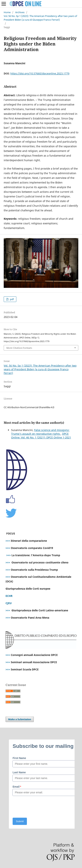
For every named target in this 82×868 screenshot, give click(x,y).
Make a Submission (20, 719)
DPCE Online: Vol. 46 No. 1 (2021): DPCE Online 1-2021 (41, 436)
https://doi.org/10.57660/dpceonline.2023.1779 (40, 73)
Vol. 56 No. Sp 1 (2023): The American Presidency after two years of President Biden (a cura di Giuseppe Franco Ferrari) (40, 18)
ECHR (9, 596)
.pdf (11, 299)
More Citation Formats (19, 348)
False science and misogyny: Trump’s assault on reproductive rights (40, 432)
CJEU (9, 603)
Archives (20, 12)
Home (7, 12)
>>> (8, 541)
